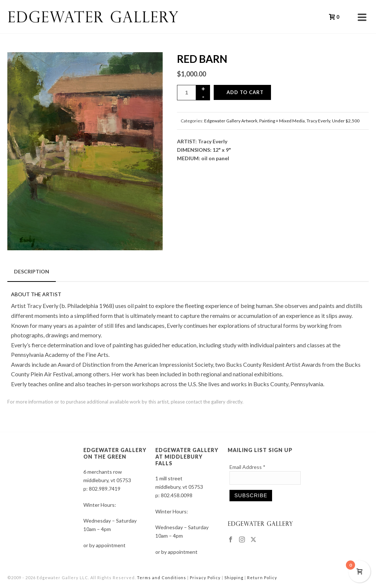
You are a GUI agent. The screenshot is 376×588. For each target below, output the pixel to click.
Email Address (247, 467)
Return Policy (262, 578)
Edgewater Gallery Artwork (231, 121)
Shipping (234, 578)
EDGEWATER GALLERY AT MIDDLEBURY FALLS (187, 457)
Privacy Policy (205, 578)
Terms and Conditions (162, 578)
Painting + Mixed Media (282, 121)
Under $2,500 (346, 121)
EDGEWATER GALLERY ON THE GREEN (115, 453)
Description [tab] (32, 271)
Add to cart (245, 92)
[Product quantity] (187, 93)
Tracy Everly (318, 121)
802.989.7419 (105, 489)
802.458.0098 (177, 495)
